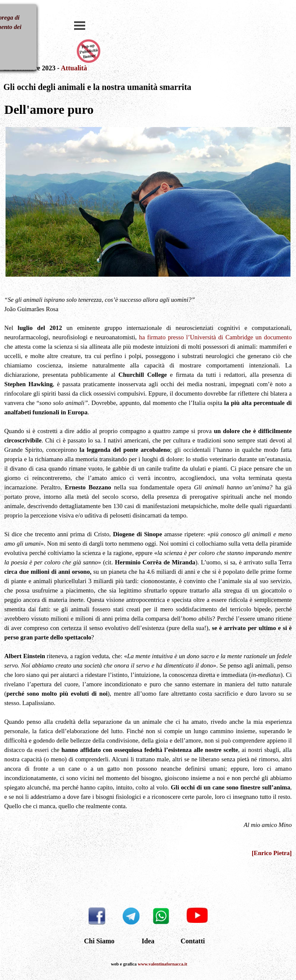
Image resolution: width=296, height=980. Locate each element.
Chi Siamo (99, 941)
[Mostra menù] (80, 25)
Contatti (193, 941)
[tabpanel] (148, 82)
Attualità (74, 68)
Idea (148, 941)
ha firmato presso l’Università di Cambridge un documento (215, 337)
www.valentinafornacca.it (163, 964)
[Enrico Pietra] (272, 853)
